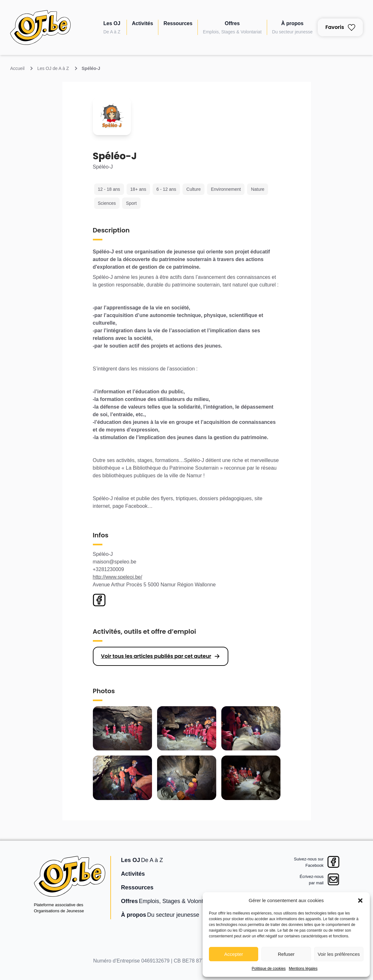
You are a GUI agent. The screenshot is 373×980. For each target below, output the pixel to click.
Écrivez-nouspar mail (311, 880)
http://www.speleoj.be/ (118, 577)
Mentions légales (303, 969)
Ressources (178, 23)
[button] (360, 901)
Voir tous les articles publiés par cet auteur (156, 656)
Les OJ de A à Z (53, 68)
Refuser (286, 954)
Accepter (234, 954)
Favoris (340, 27)
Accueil (17, 68)
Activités (143, 23)
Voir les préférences (339, 954)
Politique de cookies (269, 969)
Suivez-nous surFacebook (309, 862)
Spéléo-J (91, 68)
